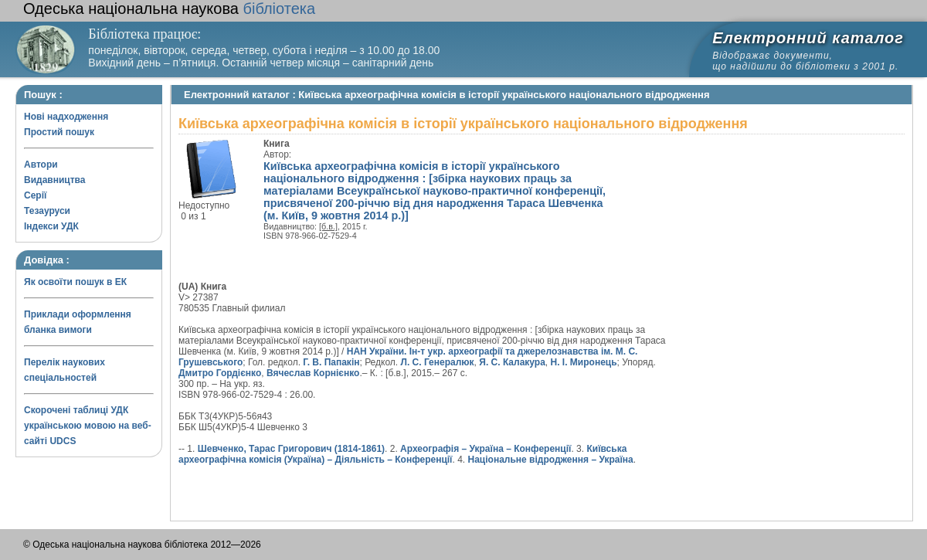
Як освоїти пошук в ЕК (75, 282)
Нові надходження (66, 117)
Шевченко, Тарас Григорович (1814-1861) (291, 449)
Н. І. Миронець (584, 362)
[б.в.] (328, 226)
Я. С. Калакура (512, 362)
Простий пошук (59, 132)
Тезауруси (47, 211)
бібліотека (169, 8)
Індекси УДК (51, 226)
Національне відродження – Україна (551, 460)
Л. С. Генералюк (438, 362)
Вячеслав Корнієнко (313, 373)
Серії (35, 195)
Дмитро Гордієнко (220, 373)
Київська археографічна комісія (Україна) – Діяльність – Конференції (402, 454)
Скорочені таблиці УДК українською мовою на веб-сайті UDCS (88, 426)
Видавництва (54, 180)
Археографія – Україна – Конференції (486, 449)
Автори (41, 165)
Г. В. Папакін (331, 362)
